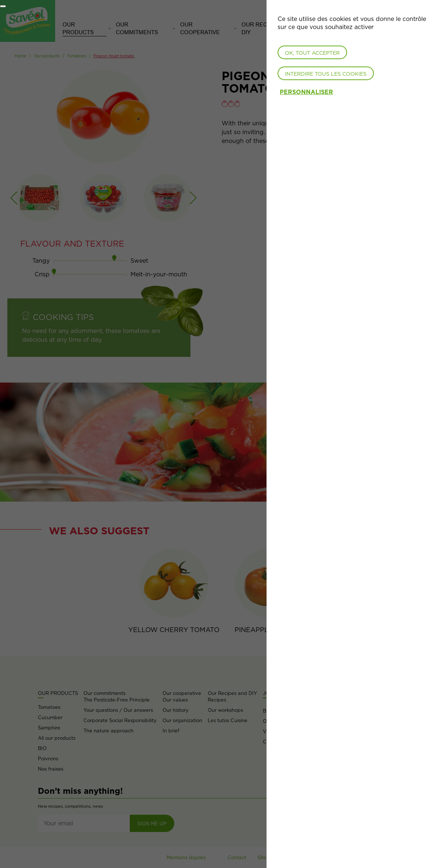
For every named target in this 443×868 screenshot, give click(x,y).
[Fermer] (3, 6)
